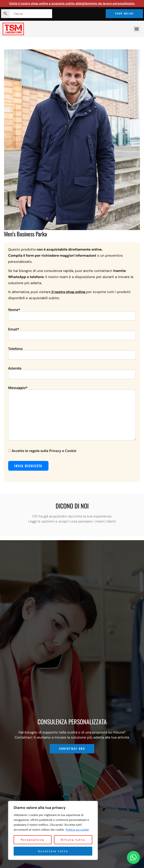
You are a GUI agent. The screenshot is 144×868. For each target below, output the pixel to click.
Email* (72, 332)
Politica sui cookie (77, 830)
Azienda (72, 372)
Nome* (72, 313)
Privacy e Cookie (63, 451)
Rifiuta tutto (73, 840)
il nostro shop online (68, 292)
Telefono (72, 352)
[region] (53, 830)
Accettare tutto (53, 851)
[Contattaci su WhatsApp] (133, 857)
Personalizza (33, 840)
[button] (137, 29)
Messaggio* (72, 413)
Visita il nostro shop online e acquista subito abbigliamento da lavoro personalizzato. (72, 3)
